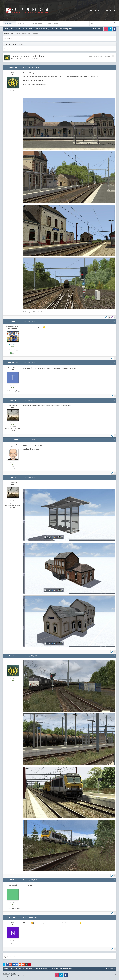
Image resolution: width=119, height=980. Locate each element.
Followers (107, 56)
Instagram (106, 29)
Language (6, 977)
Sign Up (108, 10)
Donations (53, 23)
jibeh (13, 322)
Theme (14, 977)
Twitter (110, 29)
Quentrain (16, 58)
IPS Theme (6, 975)
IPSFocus (13, 975)
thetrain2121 (13, 363)
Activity (23, 23)
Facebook (114, 29)
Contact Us (21, 977)
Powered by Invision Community (107, 976)
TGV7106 (13, 881)
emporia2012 (13, 440)
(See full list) (39, 34)
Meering (13, 401)
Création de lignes (34, 58)
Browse (10, 23)
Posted (29, 68)
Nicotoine (13, 919)
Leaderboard (38, 23)
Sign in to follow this (96, 56)
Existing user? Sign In (96, 10)
